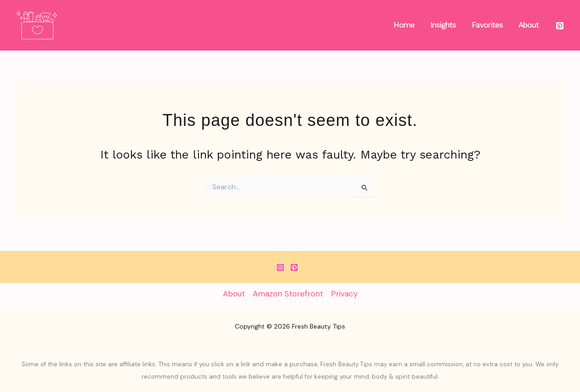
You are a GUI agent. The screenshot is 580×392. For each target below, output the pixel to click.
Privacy (344, 294)
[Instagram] (280, 267)
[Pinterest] (560, 26)
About (234, 294)
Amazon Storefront (288, 294)
